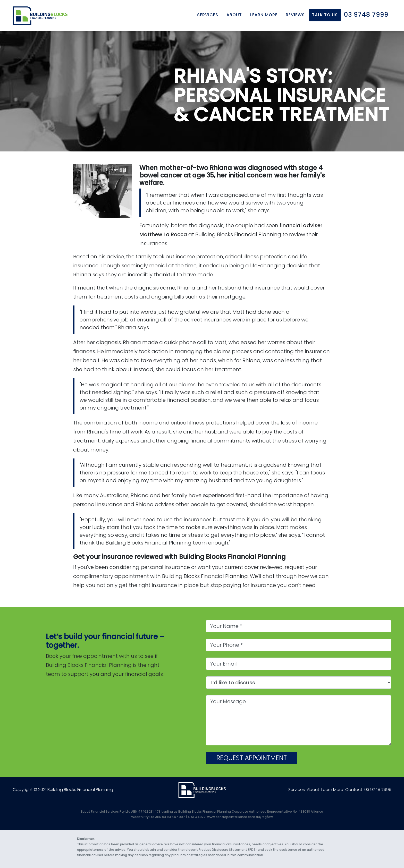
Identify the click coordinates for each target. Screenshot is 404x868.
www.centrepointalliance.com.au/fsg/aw (240, 817)
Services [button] (208, 13)
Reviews (295, 13)
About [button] (234, 13)
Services (297, 790)
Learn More (264, 13)
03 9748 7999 (366, 13)
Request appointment (252, 758)
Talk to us (325, 13)
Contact (354, 790)
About (313, 790)
